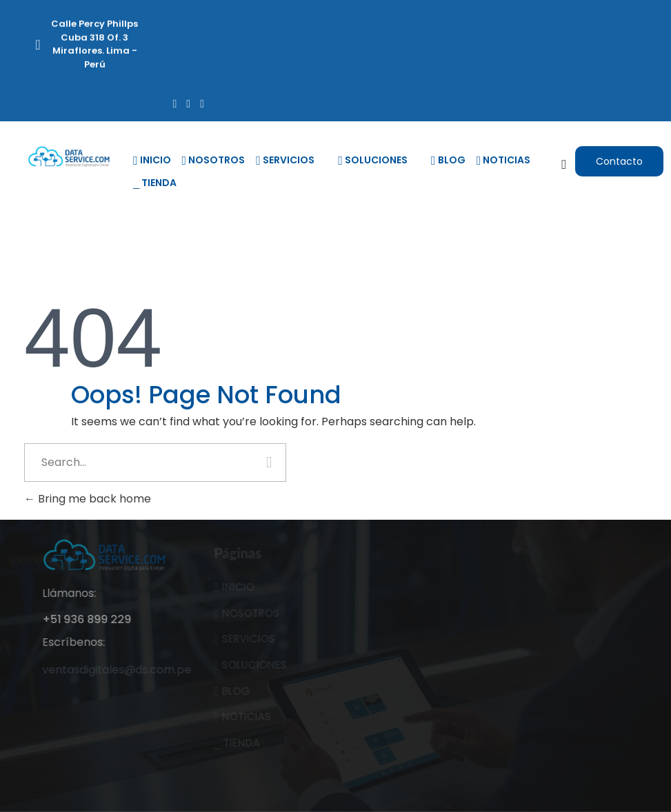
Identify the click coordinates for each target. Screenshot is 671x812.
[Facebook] (174, 102)
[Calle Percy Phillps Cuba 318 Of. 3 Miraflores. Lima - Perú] (38, 48)
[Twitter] (188, 102)
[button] (619, 161)
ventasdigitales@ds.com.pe (130, 670)
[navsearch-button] (564, 165)
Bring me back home (88, 499)
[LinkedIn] (202, 102)
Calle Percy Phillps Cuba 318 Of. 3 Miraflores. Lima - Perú (94, 43)
